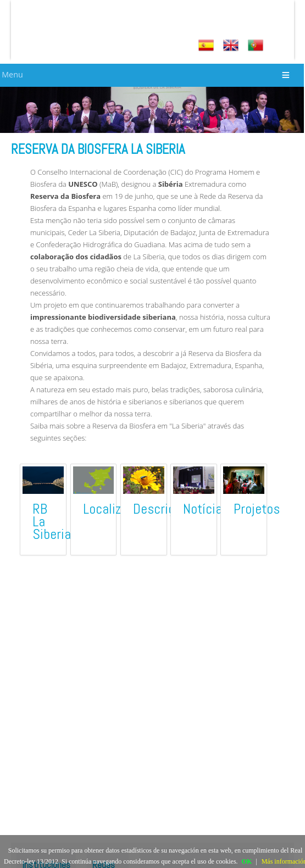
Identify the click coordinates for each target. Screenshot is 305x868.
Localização (115, 509)
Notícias (206, 509)
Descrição (160, 509)
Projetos (257, 509)
